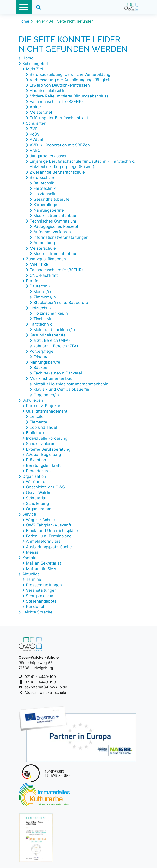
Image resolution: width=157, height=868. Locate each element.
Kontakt (27, 834)
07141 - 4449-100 (40, 677)
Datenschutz (32, 855)
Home (24, 21)
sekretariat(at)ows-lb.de (46, 687)
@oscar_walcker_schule (45, 692)
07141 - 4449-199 (40, 682)
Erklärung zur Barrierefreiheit (51, 848)
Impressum (29, 841)
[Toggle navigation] (24, 7)
